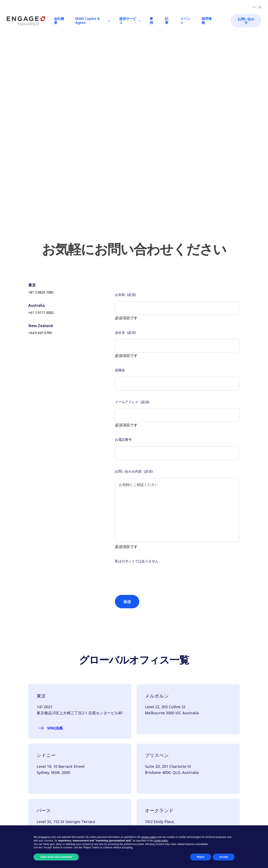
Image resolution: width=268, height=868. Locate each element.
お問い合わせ (246, 21)
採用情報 (207, 21)
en (254, 7)
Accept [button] (224, 857)
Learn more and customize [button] (56, 857)
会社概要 (59, 21)
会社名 (125, 333)
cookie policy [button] (161, 841)
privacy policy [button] (149, 837)
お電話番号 (123, 441)
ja (260, 7)
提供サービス (128, 21)
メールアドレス (132, 403)
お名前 (125, 295)
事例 (151, 21)
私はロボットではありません (137, 567)
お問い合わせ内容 (134, 473)
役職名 (120, 371)
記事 (167, 21)
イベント (185, 21)
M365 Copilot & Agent (88, 21)
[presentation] (147, 578)
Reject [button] (201, 857)
